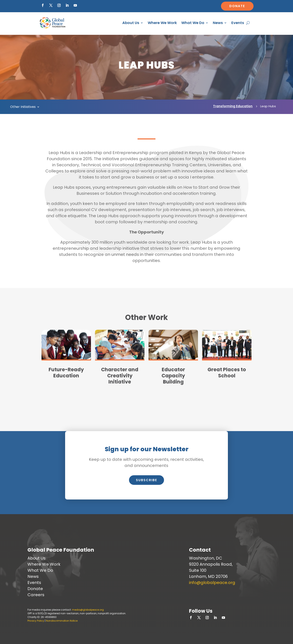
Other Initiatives (23, 107)
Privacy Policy (36, 621)
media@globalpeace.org (88, 610)
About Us (131, 23)
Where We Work (162, 23)
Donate (237, 6)
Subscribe (146, 480)
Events (238, 23)
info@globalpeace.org (212, 583)
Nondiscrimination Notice (62, 621)
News (218, 23)
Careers (36, 595)
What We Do (193, 23)
